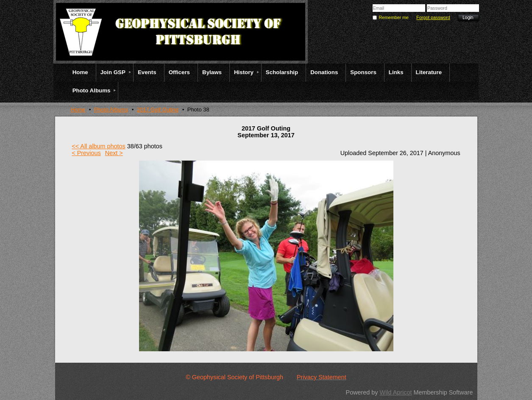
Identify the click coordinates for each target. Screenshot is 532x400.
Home (78, 110)
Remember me (394, 17)
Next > (114, 153)
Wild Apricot (396, 392)
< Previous (86, 153)
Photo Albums (111, 110)
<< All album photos (98, 146)
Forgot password (433, 17)
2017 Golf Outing (158, 110)
